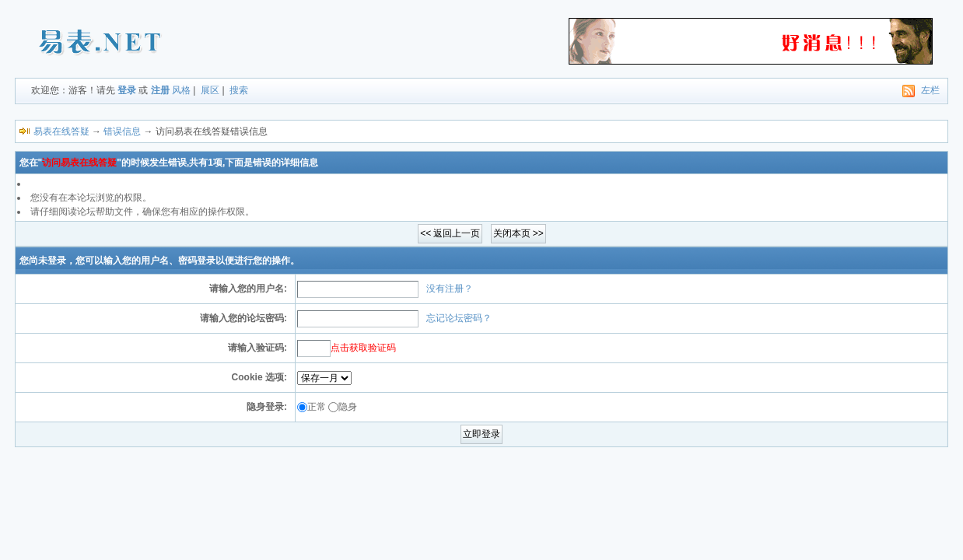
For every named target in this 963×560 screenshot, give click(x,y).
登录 (127, 90)
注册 (160, 90)
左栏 (930, 90)
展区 (210, 90)
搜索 (239, 90)
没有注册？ (450, 289)
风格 (181, 90)
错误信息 (122, 131)
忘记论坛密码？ (459, 318)
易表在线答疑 (61, 131)
